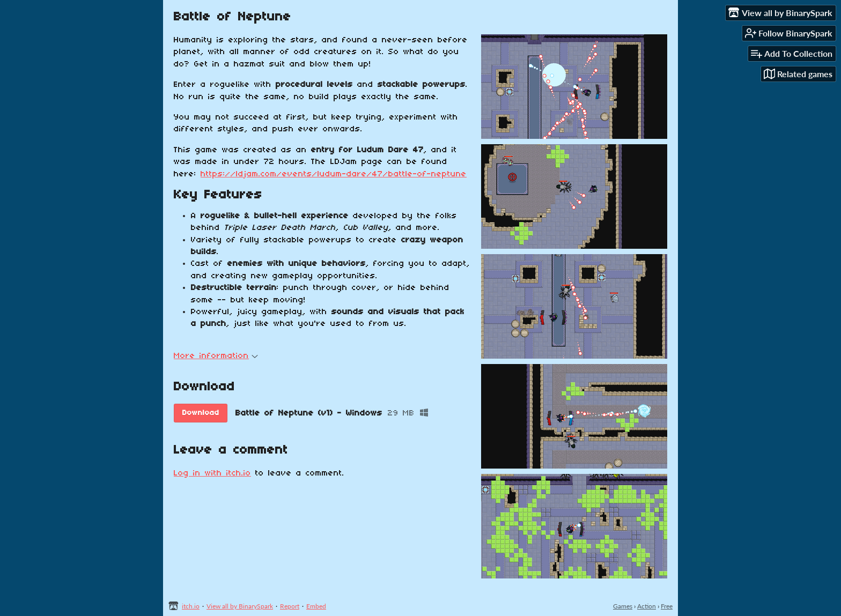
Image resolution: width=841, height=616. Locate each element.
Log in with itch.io (212, 473)
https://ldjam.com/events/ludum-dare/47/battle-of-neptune (334, 174)
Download (201, 413)
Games (623, 606)
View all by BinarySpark (240, 606)
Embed (316, 606)
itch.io (191, 606)
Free (667, 606)
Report (290, 606)
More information (216, 356)
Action (647, 606)
